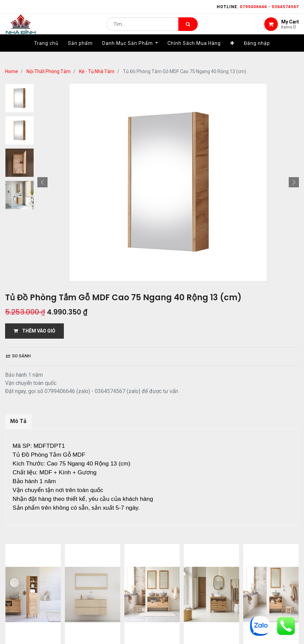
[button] (232, 53)
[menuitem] (46, 53)
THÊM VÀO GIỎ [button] (34, 331)
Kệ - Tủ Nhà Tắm (97, 71)
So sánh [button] (18, 356)
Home (12, 71)
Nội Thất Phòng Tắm (49, 71)
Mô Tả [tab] (18, 421)
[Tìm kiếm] (188, 29)
